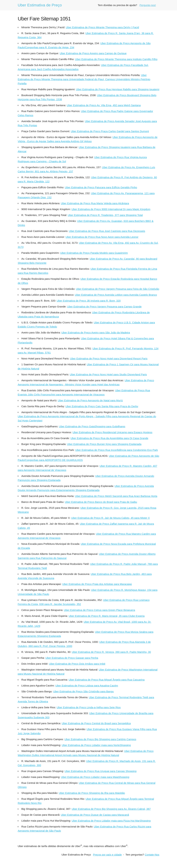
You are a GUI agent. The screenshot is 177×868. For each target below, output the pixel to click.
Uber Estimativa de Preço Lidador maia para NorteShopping (96, 745)
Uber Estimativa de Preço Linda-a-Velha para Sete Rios (89, 707)
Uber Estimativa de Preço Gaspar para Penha (72, 658)
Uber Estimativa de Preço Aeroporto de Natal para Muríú (90, 400)
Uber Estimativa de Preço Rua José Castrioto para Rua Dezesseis (107, 231)
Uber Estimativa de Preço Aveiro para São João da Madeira (96, 332)
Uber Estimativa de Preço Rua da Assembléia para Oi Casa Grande (109, 438)
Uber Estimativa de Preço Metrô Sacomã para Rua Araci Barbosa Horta (116, 496)
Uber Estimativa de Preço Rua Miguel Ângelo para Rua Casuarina (107, 680)
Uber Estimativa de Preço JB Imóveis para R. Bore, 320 (89, 301)
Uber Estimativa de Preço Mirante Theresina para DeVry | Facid (102, 27)
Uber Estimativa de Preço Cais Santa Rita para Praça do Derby (102, 406)
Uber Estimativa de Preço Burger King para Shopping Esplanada (104, 444)
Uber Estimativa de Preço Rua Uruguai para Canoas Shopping (101, 771)
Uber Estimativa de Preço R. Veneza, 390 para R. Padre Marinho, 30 (111, 652)
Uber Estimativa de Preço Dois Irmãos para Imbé (77, 664)
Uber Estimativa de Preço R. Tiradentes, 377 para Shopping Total (105, 215)
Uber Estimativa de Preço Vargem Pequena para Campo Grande (104, 307)
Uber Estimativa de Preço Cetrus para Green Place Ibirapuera (99, 610)
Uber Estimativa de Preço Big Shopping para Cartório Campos (100, 739)
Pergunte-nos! (148, 5)
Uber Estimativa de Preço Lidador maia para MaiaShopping (95, 777)
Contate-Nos (152, 855)
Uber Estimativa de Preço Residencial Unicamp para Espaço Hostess (112, 432)
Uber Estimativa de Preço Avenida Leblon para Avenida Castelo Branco (116, 295)
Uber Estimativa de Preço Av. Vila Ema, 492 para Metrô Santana (104, 105)
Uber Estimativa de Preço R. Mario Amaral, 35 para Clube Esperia (107, 616)
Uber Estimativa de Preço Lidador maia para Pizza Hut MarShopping (111, 821)
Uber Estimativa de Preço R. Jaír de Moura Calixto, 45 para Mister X (110, 518)
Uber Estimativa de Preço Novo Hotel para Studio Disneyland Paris (108, 374)
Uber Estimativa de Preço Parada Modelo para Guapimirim (94, 253)
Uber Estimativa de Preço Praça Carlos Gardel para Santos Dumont (110, 131)
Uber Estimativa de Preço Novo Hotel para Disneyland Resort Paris (109, 358)
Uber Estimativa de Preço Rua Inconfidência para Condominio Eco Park (117, 450)
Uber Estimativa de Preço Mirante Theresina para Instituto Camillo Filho (116, 59)
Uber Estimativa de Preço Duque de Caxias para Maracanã (95, 815)
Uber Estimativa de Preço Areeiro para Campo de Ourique (93, 53)
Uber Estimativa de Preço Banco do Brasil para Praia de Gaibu (101, 502)
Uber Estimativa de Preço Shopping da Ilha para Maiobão (92, 793)
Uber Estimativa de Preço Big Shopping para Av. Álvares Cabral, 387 (111, 809)
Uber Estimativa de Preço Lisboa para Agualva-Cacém (87, 686)
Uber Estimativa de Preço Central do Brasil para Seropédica (96, 723)
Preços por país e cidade (107, 855)
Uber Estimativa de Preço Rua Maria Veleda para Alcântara (95, 203)
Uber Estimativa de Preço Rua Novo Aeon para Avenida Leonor (102, 237)
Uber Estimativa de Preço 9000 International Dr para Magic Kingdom (111, 209)
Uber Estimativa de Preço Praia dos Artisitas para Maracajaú (97, 584)
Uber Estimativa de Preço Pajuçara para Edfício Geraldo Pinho (101, 187)
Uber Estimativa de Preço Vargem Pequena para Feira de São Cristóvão (118, 289)
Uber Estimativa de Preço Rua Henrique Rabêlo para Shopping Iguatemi (118, 89)
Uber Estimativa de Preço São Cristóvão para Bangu (83, 691)
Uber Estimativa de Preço (40, 5)
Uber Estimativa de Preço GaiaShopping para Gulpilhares (92, 426)
